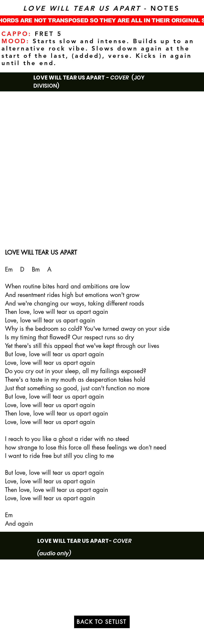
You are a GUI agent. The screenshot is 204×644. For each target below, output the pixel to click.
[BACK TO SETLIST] (102, 622)
